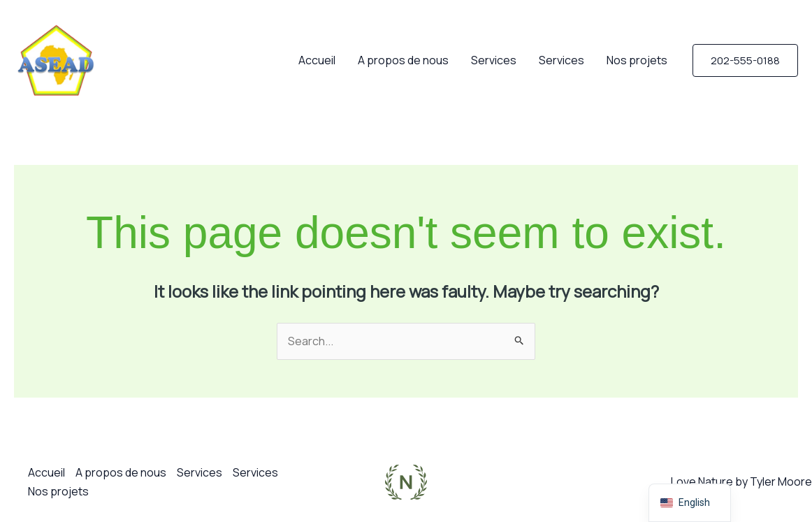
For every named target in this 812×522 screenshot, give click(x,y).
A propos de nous (403, 60)
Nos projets (637, 60)
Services (494, 60)
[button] (745, 60)
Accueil (317, 60)
